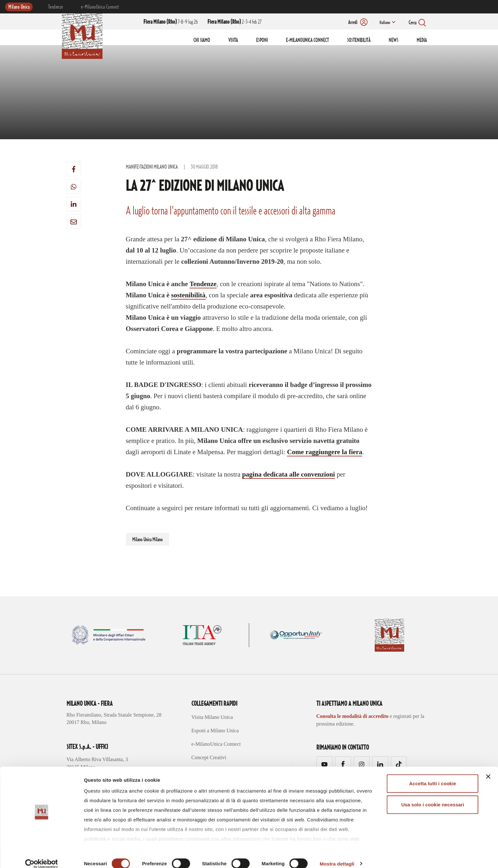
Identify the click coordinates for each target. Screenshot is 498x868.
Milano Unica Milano (147, 540)
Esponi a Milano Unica (215, 731)
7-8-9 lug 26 (171, 22)
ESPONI (262, 40)
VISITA (233, 40)
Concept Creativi (209, 757)
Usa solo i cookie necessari (433, 796)
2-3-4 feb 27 (234, 22)
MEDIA (422, 40)
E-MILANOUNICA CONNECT (307, 40)
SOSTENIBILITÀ (359, 40)
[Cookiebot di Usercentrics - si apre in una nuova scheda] (41, 856)
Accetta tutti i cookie (433, 775)
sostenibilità (188, 295)
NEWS (394, 40)
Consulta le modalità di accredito (352, 716)
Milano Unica (19, 7)
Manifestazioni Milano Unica (152, 167)
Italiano (384, 23)
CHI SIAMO (202, 40)
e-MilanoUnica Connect (100, 7)
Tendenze (55, 7)
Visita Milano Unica (212, 717)
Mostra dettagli (337, 855)
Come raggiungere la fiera (325, 452)
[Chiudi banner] (488, 768)
